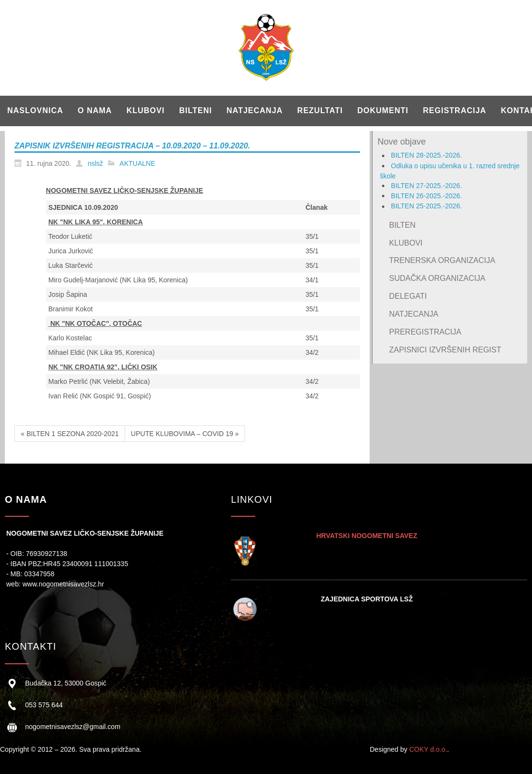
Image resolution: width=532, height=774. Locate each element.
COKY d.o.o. (428, 749)
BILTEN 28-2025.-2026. (426, 155)
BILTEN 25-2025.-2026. (426, 206)
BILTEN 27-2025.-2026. (426, 186)
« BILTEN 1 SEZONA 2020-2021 (70, 434)
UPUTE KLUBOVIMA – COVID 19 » (185, 434)
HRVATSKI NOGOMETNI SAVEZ (367, 536)
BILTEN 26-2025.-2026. (426, 196)
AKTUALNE (137, 163)
